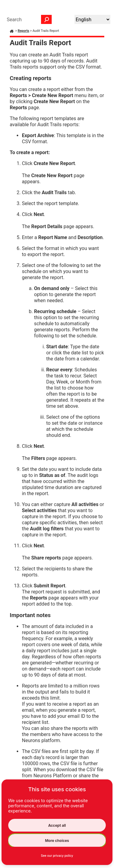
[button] (47, 19)
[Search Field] (28, 19)
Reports (23, 31)
